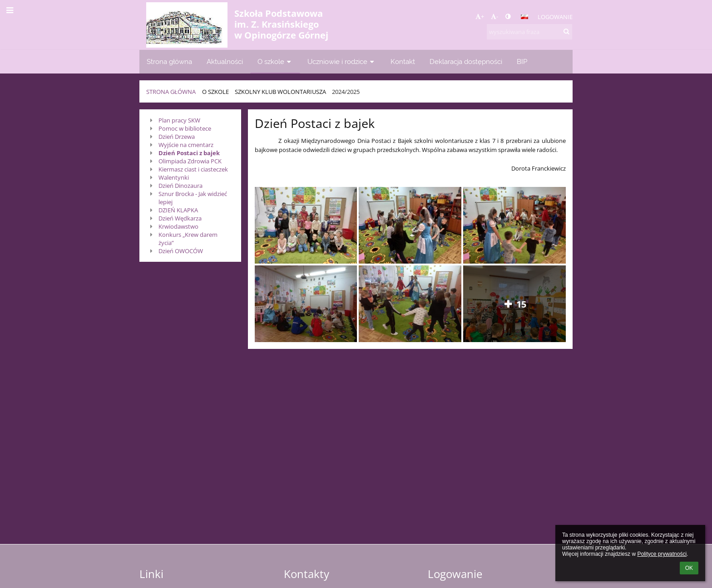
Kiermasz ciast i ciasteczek (193, 169)
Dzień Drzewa (177, 137)
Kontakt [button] (403, 61)
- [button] (494, 16)
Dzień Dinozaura (180, 186)
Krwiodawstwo (178, 226)
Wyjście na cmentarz (186, 145)
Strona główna (171, 92)
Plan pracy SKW (179, 120)
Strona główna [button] (169, 61)
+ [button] (480, 16)
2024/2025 (346, 92)
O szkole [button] (275, 61)
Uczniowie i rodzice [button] (342, 61)
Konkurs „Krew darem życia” (188, 239)
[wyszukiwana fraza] (529, 32)
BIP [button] (522, 61)
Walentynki (174, 177)
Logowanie (555, 17)
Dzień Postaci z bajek (189, 153)
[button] (524, 17)
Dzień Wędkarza (180, 218)
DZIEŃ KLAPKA (178, 210)
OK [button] (689, 568)
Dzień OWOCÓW (181, 251)
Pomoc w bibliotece (185, 128)
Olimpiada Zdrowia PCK (190, 161)
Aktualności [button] (225, 61)
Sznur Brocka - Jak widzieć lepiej (193, 198)
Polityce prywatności (662, 554)
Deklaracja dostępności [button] (466, 61)
